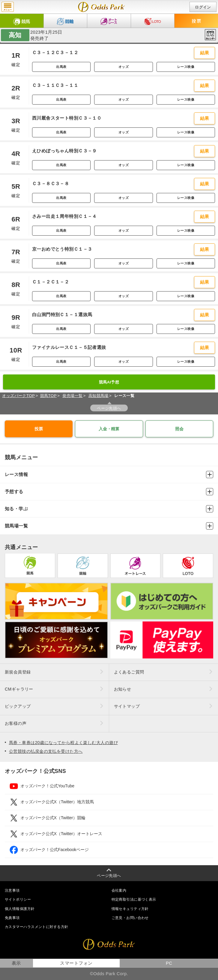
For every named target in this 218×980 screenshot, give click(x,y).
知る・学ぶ (109, 509)
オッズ (124, 67)
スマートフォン (76, 963)
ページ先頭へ (109, 408)
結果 (205, 53)
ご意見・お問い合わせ (130, 918)
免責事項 (12, 918)
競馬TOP (48, 396)
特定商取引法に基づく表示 (134, 899)
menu (8, 7)
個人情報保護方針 (20, 909)
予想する (109, 492)
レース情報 (109, 475)
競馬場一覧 (109, 526)
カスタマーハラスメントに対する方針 (36, 927)
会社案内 (119, 890)
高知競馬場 (99, 396)
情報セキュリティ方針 (130, 909)
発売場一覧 (72, 396)
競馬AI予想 (109, 382)
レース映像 (186, 67)
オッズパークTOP (18, 396)
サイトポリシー (18, 899)
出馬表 (61, 67)
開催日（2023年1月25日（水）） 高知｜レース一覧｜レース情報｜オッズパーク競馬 (102, 7)
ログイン (203, 7)
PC (169, 963)
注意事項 (12, 890)
